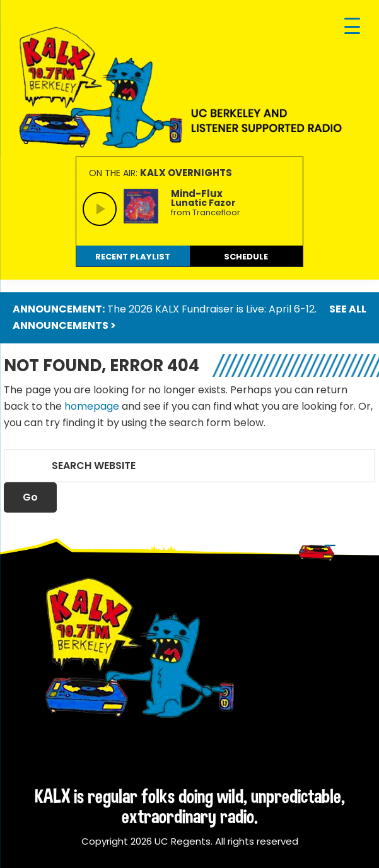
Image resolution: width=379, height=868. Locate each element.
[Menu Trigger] (352, 27)
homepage (92, 406)
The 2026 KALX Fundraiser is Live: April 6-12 (211, 309)
